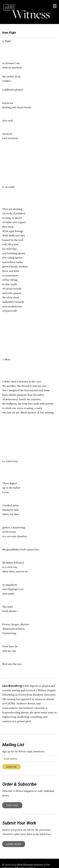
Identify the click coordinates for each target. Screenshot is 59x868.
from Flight (9, 33)
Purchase (12, 805)
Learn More (14, 844)
